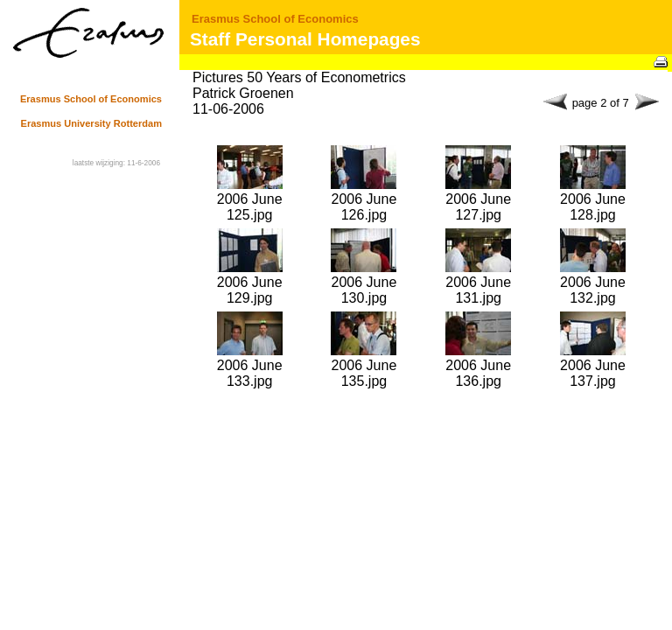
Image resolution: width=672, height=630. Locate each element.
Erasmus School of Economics (275, 19)
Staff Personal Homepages (305, 39)
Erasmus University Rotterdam (91, 123)
